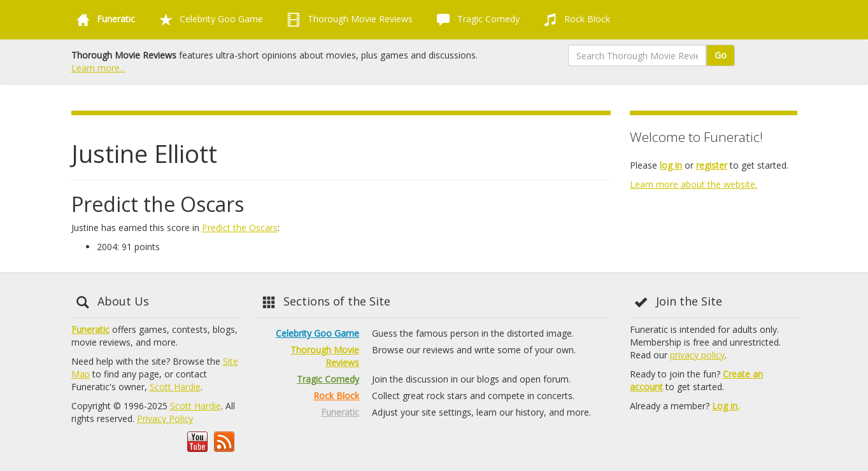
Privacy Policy (165, 418)
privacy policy (697, 355)
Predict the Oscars (240, 228)
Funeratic (90, 329)
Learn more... (98, 68)
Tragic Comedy (476, 20)
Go (721, 55)
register (712, 165)
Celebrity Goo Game (209, 20)
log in (671, 165)
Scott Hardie (175, 387)
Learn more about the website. (694, 184)
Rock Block (574, 20)
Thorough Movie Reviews (347, 20)
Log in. (726, 406)
